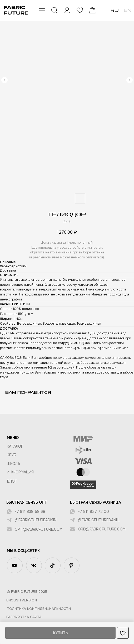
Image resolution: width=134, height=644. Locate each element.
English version (22, 600)
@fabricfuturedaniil (99, 520)
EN (128, 11)
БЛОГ (12, 481)
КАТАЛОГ (15, 446)
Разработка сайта (24, 617)
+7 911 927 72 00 (93, 512)
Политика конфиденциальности (39, 609)
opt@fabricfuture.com (39, 529)
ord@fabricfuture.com (102, 529)
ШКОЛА (13, 464)
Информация (20, 472)
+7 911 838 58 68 (30, 512)
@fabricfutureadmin (36, 520)
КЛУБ (11, 455)
